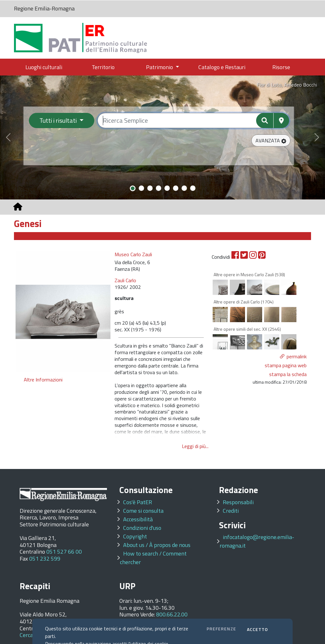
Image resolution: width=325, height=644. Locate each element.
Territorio (103, 67)
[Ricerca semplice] (193, 120)
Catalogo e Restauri (222, 67)
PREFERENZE (221, 629)
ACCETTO (257, 629)
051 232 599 (45, 559)
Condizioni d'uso (142, 528)
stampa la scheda (288, 374)
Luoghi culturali (44, 67)
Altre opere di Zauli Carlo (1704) (244, 302)
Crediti (231, 511)
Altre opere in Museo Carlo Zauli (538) (249, 274)
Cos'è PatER (138, 502)
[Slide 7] (184, 188)
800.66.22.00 (172, 614)
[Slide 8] (193, 188)
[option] (63, 311)
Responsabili (238, 502)
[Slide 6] (176, 188)
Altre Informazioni (43, 380)
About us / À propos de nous (157, 545)
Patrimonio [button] (160, 67)
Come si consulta (143, 511)
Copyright (135, 536)
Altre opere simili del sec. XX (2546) (247, 329)
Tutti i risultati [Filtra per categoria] (59, 120)
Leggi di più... (195, 446)
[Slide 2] (141, 188)
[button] (271, 140)
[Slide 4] (159, 188)
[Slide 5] (167, 188)
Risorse (281, 67)
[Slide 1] (133, 188)
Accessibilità (138, 519)
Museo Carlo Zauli (133, 254)
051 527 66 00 (64, 552)
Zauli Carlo (125, 280)
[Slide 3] (150, 188)
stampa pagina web (286, 365)
